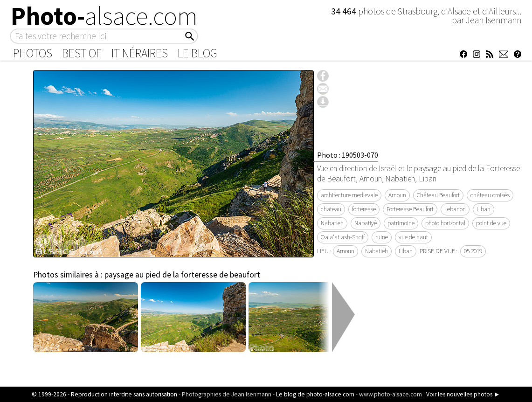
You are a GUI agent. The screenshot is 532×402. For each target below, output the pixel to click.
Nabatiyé (366, 223)
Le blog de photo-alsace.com (315, 394)
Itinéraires (140, 53)
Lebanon (455, 209)
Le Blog (197, 53)
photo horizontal (445, 223)
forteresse (364, 209)
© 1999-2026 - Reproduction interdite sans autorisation (104, 394)
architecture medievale (349, 195)
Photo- (104, 16)
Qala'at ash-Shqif (343, 237)
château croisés (490, 195)
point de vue (491, 223)
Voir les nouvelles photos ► (463, 394)
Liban (484, 209)
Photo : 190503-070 (348, 155)
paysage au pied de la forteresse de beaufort (182, 275)
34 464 (345, 11)
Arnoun (397, 195)
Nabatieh (332, 223)
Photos (33, 53)
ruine (382, 237)
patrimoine (401, 223)
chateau (331, 209)
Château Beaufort (438, 195)
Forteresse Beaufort (410, 209)
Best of (82, 53)
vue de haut (413, 237)
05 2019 (473, 251)
